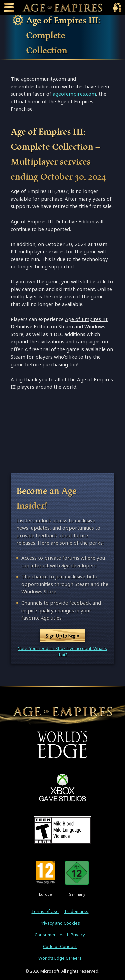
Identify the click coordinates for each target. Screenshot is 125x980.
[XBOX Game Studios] (62, 787)
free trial (39, 349)
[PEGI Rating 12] (45, 873)
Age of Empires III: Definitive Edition (52, 221)
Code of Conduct (60, 946)
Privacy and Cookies (60, 923)
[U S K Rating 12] (77, 873)
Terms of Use (45, 911)
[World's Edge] (62, 744)
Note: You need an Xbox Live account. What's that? (62, 652)
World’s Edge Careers (60, 958)
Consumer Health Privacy (60, 935)
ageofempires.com (74, 94)
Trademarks (76, 911)
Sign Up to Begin (62, 636)
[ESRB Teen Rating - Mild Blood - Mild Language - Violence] (62, 830)
